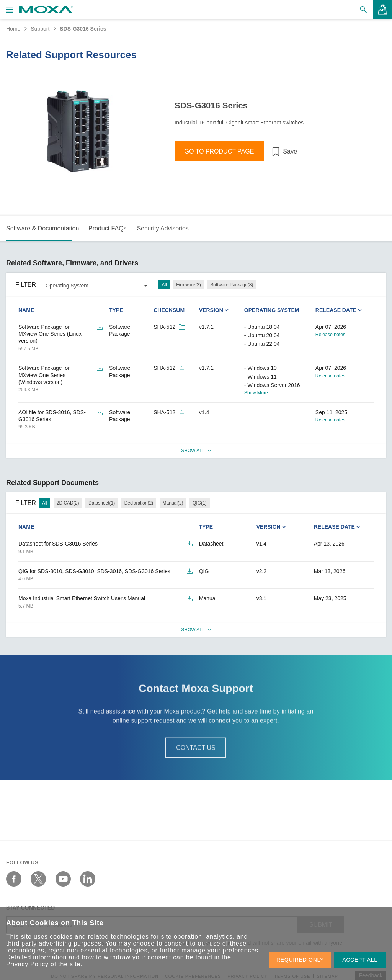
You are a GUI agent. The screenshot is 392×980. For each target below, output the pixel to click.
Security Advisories (163, 228)
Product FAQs (108, 228)
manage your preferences (220, 950)
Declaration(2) (139, 503)
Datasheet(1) (102, 503)
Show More (256, 393)
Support (40, 29)
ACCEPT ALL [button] (360, 960)
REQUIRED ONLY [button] (300, 960)
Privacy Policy (27, 964)
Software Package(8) (232, 285)
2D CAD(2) (68, 503)
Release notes (330, 335)
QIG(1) (200, 503)
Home (13, 29)
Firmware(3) (189, 285)
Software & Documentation (42, 228)
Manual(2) (173, 503)
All (164, 285)
